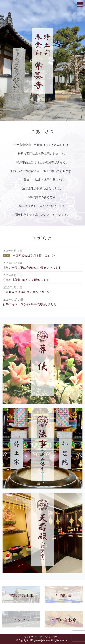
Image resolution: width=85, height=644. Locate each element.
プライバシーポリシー (50, 637)
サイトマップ (30, 637)
